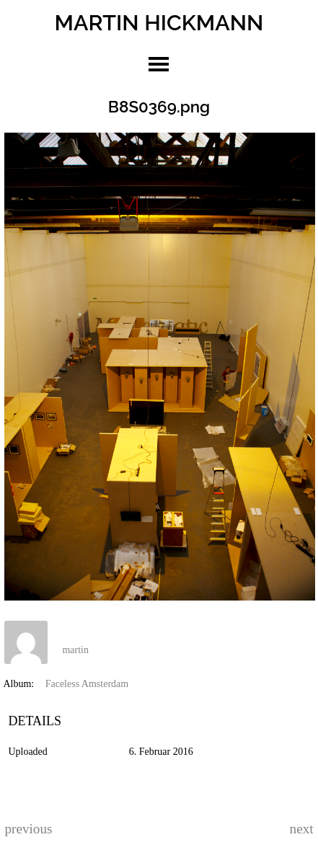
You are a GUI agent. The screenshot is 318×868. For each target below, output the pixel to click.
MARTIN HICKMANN (159, 22)
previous (28, 829)
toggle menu (159, 64)
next (302, 829)
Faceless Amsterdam (87, 684)
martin (75, 650)
